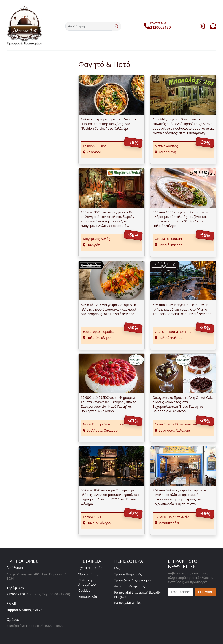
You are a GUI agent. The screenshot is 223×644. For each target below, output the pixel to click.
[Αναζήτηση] (89, 26)
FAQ (117, 568)
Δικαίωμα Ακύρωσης (130, 586)
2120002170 (16, 594)
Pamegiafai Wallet (128, 603)
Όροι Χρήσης (88, 574)
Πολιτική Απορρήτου (87, 582)
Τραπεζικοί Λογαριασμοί (133, 580)
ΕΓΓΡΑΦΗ (206, 592)
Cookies (84, 590)
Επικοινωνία (88, 597)
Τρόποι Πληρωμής (128, 574)
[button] (213, 27)
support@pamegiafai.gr (24, 610)
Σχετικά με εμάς (90, 568)
